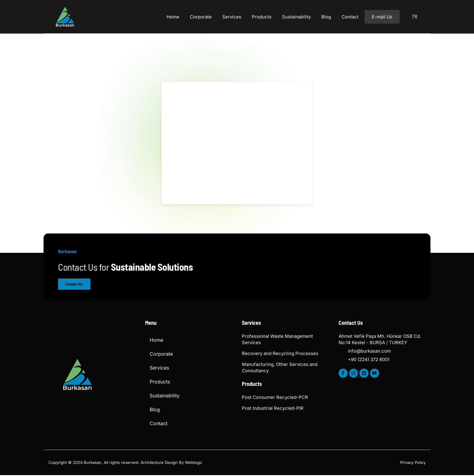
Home (173, 17)
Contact (350, 17)
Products (262, 17)
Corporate (201, 17)
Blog (326, 17)
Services (232, 17)
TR (414, 16)
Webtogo (193, 463)
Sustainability (296, 17)
